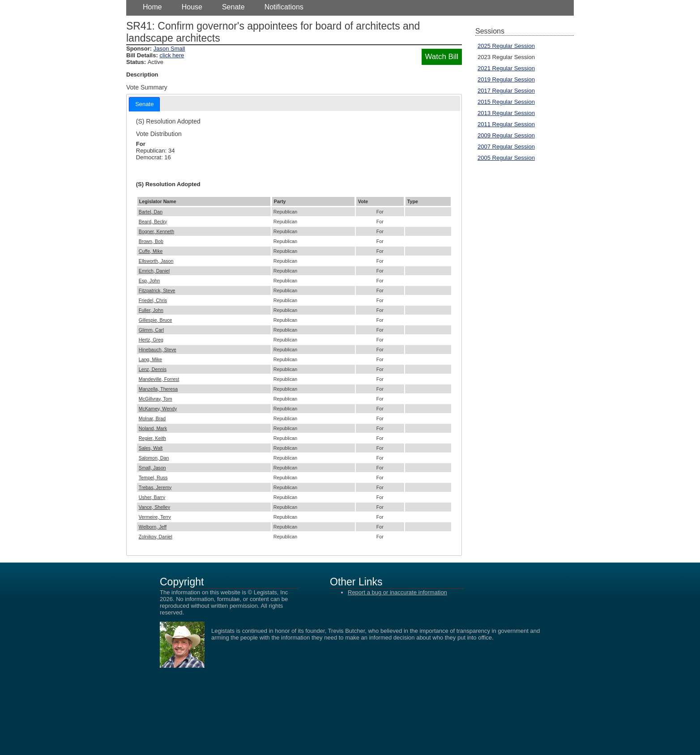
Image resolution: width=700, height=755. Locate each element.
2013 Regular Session (506, 113)
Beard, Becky (153, 222)
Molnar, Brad (152, 418)
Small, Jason (152, 468)
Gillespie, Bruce (156, 320)
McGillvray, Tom (156, 399)
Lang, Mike (150, 359)
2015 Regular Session (506, 102)
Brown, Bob (151, 241)
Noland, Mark (153, 428)
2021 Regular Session (506, 68)
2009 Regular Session (506, 135)
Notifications (284, 7)
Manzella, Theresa (158, 389)
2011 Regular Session (506, 124)
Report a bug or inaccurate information (397, 592)
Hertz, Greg (151, 340)
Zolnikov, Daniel (156, 537)
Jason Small (169, 49)
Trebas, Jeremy (155, 487)
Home (152, 7)
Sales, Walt (151, 448)
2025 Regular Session (506, 46)
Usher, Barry (152, 497)
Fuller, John (151, 310)
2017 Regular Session (506, 91)
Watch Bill (442, 57)
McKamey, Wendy (158, 409)
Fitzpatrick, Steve (157, 290)
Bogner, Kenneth (156, 231)
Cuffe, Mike (151, 251)
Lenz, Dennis (153, 369)
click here (172, 55)
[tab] (144, 104)
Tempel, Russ (153, 478)
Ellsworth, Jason (156, 261)
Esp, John (149, 281)
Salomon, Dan (154, 458)
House (192, 7)
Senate (233, 7)
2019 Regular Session (506, 79)
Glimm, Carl (151, 330)
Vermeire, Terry (155, 517)
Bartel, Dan (151, 212)
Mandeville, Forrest (159, 379)
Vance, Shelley (154, 507)
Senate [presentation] (144, 104)
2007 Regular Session (506, 147)
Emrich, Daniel (154, 271)
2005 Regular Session (506, 158)
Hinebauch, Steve (158, 350)
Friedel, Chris (153, 300)
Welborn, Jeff (153, 527)
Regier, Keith (152, 438)
